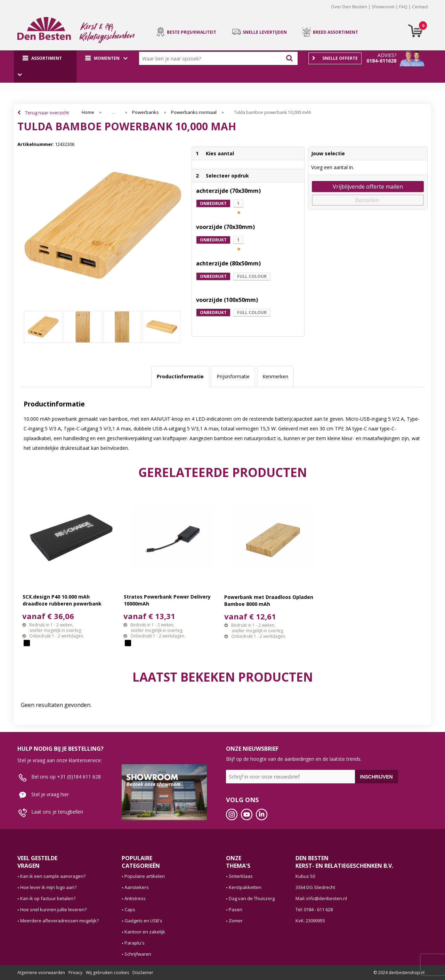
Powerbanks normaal (194, 112)
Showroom (383, 7)
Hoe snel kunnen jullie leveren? (53, 909)
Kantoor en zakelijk (145, 932)
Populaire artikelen (145, 876)
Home (88, 112)
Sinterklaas (241, 876)
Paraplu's (135, 943)
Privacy (75, 973)
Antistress (135, 898)
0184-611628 (381, 61)
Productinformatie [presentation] (180, 376)
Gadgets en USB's (143, 921)
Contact (420, 7)
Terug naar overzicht (47, 113)
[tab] (180, 377)
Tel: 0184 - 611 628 (314, 909)
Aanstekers (137, 887)
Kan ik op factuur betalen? (48, 898)
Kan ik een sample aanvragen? (53, 876)
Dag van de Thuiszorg (252, 898)
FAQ (403, 7)
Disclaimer (143, 973)
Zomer (236, 921)
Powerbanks (145, 112)
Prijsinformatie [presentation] (233, 376)
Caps (130, 909)
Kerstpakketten (245, 887)
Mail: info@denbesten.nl (321, 898)
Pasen (236, 909)
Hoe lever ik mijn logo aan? (48, 887)
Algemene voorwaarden (41, 973)
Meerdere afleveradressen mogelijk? (59, 921)
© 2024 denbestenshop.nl (399, 973)
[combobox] (212, 58)
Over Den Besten (349, 7)
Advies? (387, 55)
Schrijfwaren (138, 954)
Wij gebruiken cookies (107, 973)
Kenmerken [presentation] (275, 376)
